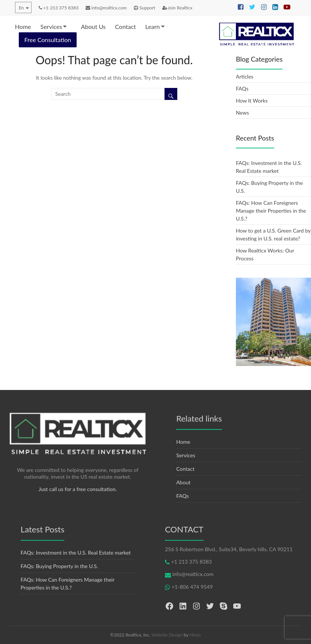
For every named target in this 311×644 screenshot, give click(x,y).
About (183, 482)
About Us (93, 26)
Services (51, 26)
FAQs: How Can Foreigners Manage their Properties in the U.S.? (271, 211)
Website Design (167, 635)
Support (144, 8)
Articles (245, 76)
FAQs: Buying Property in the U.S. (59, 566)
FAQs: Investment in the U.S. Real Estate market (76, 553)
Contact (125, 26)
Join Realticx (177, 8)
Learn (153, 26)
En (21, 8)
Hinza (195, 635)
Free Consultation (48, 40)
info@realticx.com (106, 8)
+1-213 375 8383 (59, 8)
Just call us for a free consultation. (78, 489)
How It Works (252, 101)
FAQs (242, 88)
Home (23, 26)
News (242, 113)
